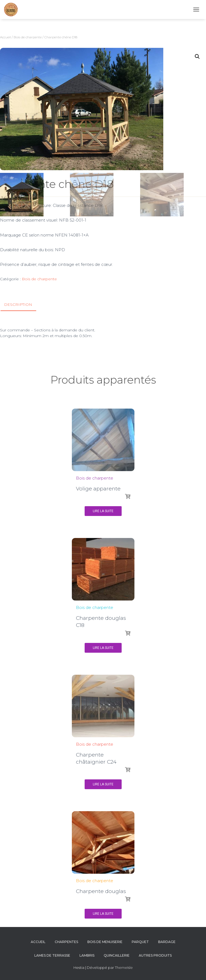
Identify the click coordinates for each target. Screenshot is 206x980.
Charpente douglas (101, 891)
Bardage (167, 942)
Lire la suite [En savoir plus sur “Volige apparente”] (103, 511)
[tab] (22, 305)
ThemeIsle (124, 967)
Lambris (87, 955)
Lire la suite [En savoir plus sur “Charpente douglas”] (103, 914)
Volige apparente (98, 489)
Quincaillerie (117, 955)
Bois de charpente (28, 37)
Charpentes (66, 942)
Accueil (5, 37)
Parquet (140, 942)
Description (18, 304)
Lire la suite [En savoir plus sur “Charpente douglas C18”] (103, 648)
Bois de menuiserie (105, 942)
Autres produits (155, 955)
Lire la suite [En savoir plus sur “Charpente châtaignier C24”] (103, 784)
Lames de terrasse (52, 955)
